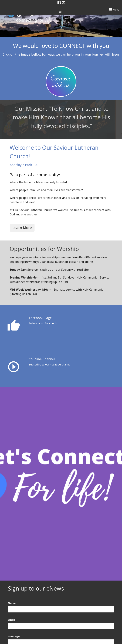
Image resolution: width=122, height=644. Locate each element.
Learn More (22, 228)
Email (11, 620)
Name (12, 603)
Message (14, 636)
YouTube (83, 270)
